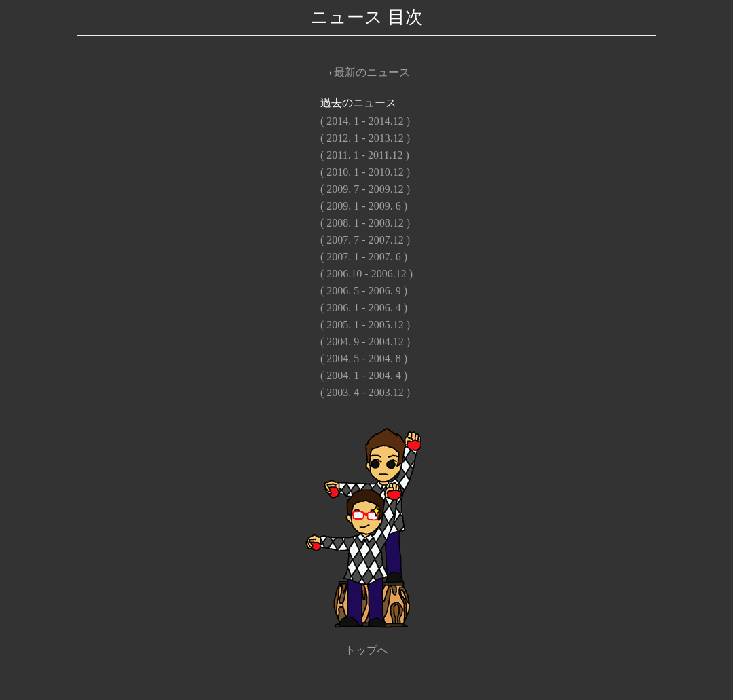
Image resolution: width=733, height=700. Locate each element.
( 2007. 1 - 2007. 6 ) (364, 257)
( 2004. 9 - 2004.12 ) (365, 342)
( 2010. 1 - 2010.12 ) (365, 172)
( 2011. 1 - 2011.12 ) (365, 155)
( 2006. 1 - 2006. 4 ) (364, 308)
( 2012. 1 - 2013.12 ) (365, 138)
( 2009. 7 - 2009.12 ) (365, 189)
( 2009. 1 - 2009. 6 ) (364, 206)
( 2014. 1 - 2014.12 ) (365, 121)
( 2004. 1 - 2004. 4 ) (364, 375)
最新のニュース (372, 72)
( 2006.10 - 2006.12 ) (366, 274)
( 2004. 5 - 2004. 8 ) (364, 358)
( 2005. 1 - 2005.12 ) (365, 325)
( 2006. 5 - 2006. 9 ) (364, 291)
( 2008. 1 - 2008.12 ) (365, 223)
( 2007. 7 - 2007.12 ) (365, 240)
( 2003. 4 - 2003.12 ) (365, 392)
